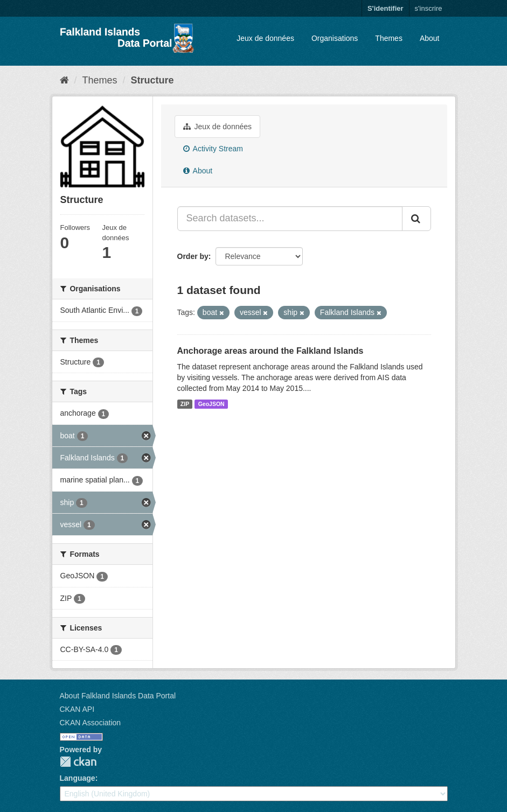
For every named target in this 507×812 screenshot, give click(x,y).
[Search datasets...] (290, 219)
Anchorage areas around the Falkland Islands (270, 351)
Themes (389, 38)
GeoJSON (211, 404)
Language (78, 778)
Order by (193, 256)
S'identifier (386, 8)
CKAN (78, 762)
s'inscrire (429, 8)
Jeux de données (265, 38)
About (430, 38)
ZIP (185, 404)
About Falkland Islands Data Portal (118, 696)
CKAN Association (91, 723)
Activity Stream (213, 149)
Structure (152, 80)
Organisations (335, 38)
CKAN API (77, 709)
